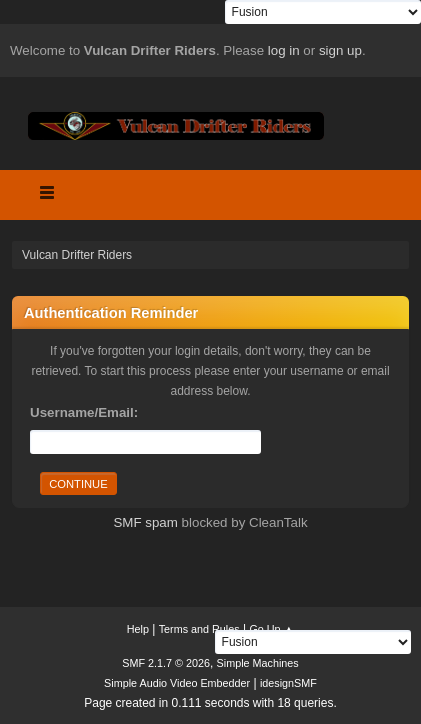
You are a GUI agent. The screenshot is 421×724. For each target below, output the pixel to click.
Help (138, 629)
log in (284, 50)
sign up (340, 50)
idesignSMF (288, 683)
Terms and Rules (199, 629)
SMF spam (145, 522)
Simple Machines (258, 663)
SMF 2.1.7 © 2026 (166, 663)
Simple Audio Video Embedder (177, 683)
